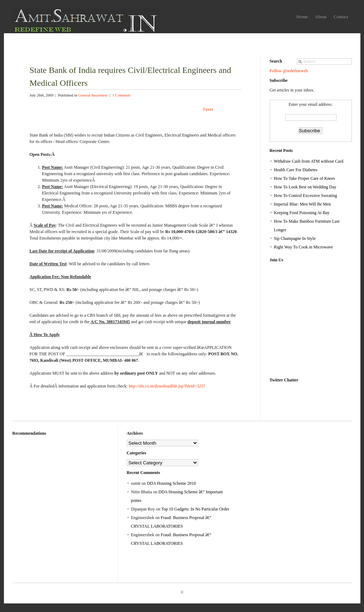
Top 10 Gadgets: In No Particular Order (195, 509)
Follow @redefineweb (289, 71)
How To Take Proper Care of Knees (305, 178)
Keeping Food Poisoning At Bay (302, 213)
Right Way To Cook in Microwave (303, 247)
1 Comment (121, 95)
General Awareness (93, 95)
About (321, 17)
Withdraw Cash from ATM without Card (309, 161)
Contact (341, 17)
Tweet (208, 109)
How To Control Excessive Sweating (306, 196)
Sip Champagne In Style (295, 238)
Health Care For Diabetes (296, 170)
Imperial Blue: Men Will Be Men (303, 204)
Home (302, 17)
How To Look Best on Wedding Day (305, 187)
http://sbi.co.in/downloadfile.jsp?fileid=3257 (167, 386)
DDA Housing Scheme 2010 (171, 483)
